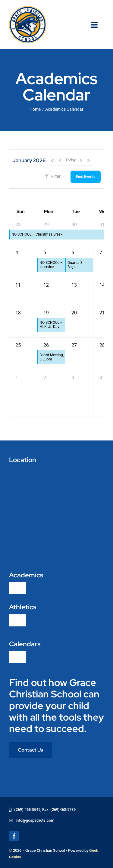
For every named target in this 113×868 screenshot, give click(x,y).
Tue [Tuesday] (76, 212)
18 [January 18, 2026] (18, 313)
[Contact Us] (30, 750)
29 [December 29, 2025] (46, 225)
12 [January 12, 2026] (46, 285)
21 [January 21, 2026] (102, 313)
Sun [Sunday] (21, 212)
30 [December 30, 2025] (74, 225)
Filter (53, 176)
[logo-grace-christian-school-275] (28, 8)
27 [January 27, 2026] (74, 345)
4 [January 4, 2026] (17, 253)
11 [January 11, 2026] (18, 285)
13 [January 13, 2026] (74, 285)
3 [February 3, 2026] (73, 378)
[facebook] (14, 836)
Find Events (86, 176)
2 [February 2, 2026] (45, 378)
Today (71, 160)
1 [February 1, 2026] (17, 378)
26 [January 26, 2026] (46, 345)
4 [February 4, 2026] (101, 378)
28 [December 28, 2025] (18, 225)
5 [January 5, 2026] (45, 253)
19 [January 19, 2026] (46, 313)
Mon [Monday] (49, 212)
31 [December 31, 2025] (102, 225)
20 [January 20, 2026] (74, 313)
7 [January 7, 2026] (101, 253)
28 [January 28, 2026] (102, 345)
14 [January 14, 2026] (102, 285)
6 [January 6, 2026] (73, 253)
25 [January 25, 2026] (18, 345)
